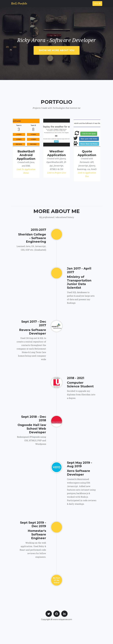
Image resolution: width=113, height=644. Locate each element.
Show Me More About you (57, 50)
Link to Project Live (57, 173)
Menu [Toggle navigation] (97, 3)
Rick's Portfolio (19, 3)
